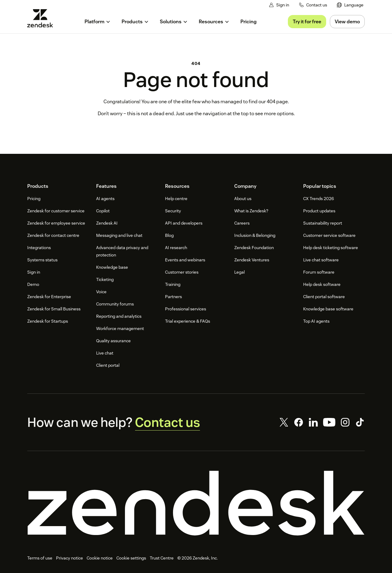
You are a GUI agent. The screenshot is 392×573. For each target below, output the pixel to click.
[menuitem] (350, 5)
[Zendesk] (196, 503)
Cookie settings (131, 558)
